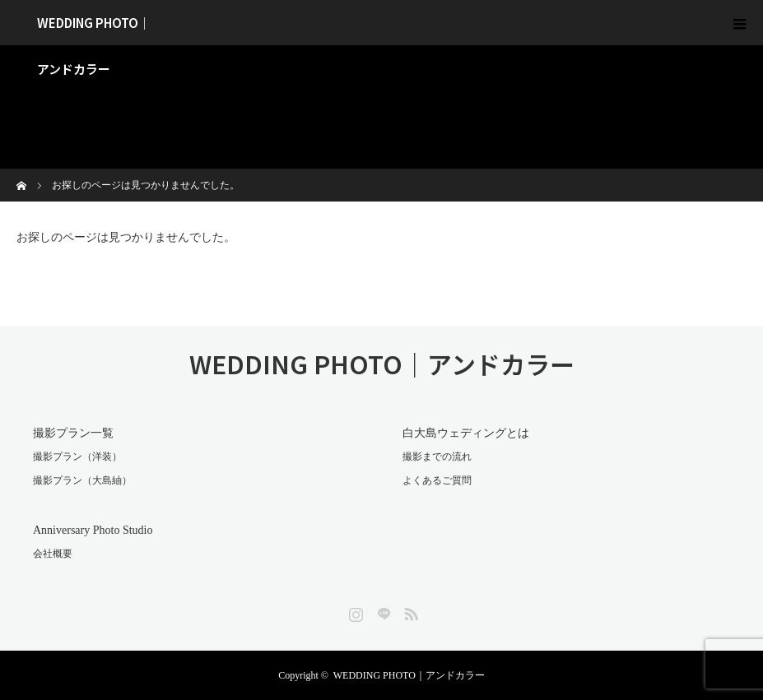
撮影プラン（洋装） (77, 457)
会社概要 (53, 554)
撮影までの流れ (437, 457)
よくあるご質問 (437, 480)
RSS (409, 611)
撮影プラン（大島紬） (82, 480)
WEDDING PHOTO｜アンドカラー (94, 30)
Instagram (354, 611)
